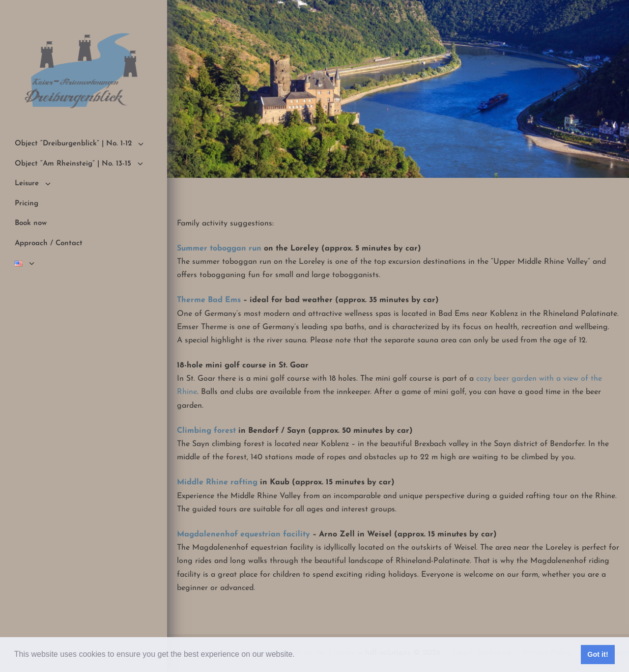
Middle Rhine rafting (217, 482)
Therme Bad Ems (209, 300)
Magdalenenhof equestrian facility (243, 534)
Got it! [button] (598, 654)
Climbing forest (206, 431)
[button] (298, 655)
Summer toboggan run (219, 249)
